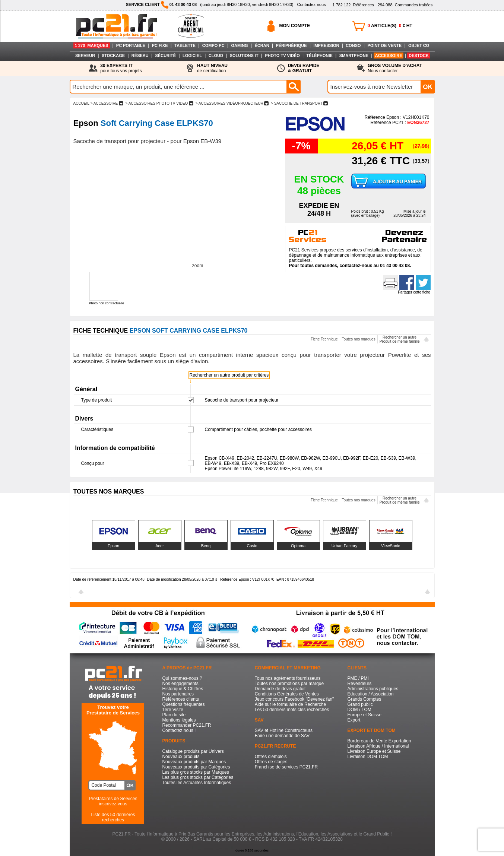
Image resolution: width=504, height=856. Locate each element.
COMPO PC (213, 45)
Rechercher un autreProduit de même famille (400, 339)
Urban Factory (345, 546)
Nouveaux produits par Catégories (196, 767)
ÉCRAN (262, 45)
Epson (113, 546)
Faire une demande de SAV (282, 736)
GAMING (239, 45)
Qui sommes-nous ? (182, 678)
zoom (198, 266)
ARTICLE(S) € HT (390, 26)
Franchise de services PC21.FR (286, 767)
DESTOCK (419, 56)
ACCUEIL (81, 103)
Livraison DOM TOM (368, 757)
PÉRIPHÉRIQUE (291, 45)
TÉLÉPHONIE (320, 56)
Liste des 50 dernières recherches (113, 817)
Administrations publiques (373, 689)
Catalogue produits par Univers (193, 751)
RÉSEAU (140, 56)
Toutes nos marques (359, 339)
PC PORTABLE (131, 45)
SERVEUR (85, 56)
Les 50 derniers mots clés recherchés (292, 710)
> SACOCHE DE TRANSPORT (299, 103)
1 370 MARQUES (92, 45)
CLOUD (216, 56)
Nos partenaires (178, 694)
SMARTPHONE (354, 56)
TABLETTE (185, 45)
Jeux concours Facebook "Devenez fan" (294, 699)
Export (354, 720)
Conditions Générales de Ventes (287, 694)
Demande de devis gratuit (280, 689)
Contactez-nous (311, 4)
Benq (206, 546)
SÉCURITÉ (166, 56)
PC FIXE (160, 45)
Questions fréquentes (183, 704)
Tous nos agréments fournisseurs (288, 678)
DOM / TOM (359, 710)
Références (353, 5)
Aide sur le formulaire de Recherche (290, 704)
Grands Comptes (364, 699)
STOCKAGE (113, 56)
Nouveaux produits (181, 757)
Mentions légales (179, 720)
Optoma (298, 546)
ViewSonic (391, 546)
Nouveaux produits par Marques (194, 762)
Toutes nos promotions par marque (289, 684)
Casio (252, 546)
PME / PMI (358, 678)
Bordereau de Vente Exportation (379, 741)
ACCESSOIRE (389, 56)
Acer (160, 546)
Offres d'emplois (271, 757)
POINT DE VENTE (384, 45)
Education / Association (371, 694)
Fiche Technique (324, 339)
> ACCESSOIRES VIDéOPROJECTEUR (232, 103)
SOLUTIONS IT (244, 56)
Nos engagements (180, 684)
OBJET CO (419, 45)
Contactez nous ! (179, 730)
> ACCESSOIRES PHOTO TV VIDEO (159, 103)
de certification (212, 68)
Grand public (360, 704)
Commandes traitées (405, 5)
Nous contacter (395, 68)
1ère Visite (172, 710)
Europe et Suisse (364, 715)
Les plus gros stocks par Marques (195, 772)
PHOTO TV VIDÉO (282, 56)
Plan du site (174, 715)
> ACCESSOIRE (107, 103)
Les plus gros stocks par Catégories (198, 777)
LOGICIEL (192, 56)
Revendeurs (360, 684)
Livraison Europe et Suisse (374, 751)
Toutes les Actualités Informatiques (196, 783)
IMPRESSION (326, 45)
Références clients (180, 699)
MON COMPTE (295, 26)
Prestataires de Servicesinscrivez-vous (113, 801)
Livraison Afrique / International (378, 746)
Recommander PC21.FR (186, 725)
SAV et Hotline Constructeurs (284, 730)
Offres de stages (271, 762)
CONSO (353, 45)
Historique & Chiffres (183, 689)
